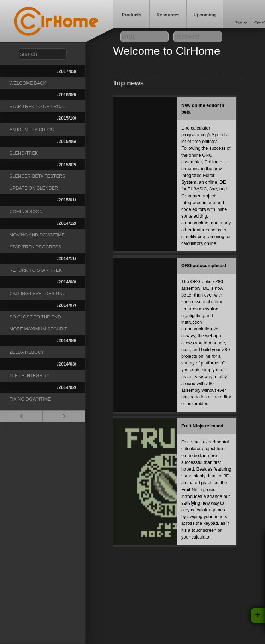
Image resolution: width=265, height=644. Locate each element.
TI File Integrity (30, 376)
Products (131, 15)
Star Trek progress (36, 247)
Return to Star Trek (36, 270)
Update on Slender (34, 188)
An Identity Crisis (32, 130)
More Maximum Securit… (41, 329)
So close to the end (35, 317)
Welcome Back (28, 83)
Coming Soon (26, 211)
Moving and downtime (37, 235)
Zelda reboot (27, 352)
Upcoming (205, 15)
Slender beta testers (37, 176)
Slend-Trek (24, 153)
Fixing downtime (30, 399)
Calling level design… (38, 294)
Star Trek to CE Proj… (38, 106)
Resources (168, 15)
